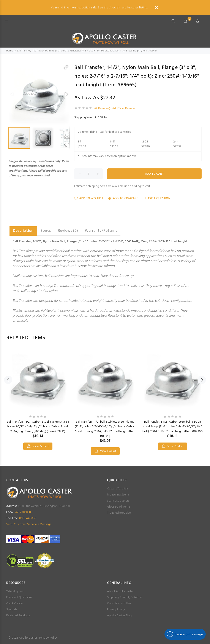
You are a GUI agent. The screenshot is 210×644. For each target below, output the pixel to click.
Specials (12, 610)
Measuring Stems (118, 495)
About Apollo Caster (120, 591)
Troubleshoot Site (119, 513)
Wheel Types (15, 591)
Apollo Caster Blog (119, 616)
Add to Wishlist (89, 198)
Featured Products (18, 616)
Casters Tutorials (118, 489)
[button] (66, 67)
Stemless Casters (118, 501)
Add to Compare (123, 198)
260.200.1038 (19, 512)
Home (10, 51)
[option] (38, 395)
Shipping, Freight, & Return (125, 597)
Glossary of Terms (119, 507)
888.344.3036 (21, 518)
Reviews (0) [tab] (68, 231)
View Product (41, 446)
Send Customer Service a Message (29, 524)
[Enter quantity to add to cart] (88, 174)
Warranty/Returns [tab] (101, 231)
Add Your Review (124, 109)
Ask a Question (156, 198)
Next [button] (202, 380)
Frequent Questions (19, 597)
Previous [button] (8, 380)
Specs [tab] (46, 231)
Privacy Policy (116, 610)
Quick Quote (14, 603)
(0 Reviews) (102, 109)
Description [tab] (23, 231)
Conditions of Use (119, 603)
